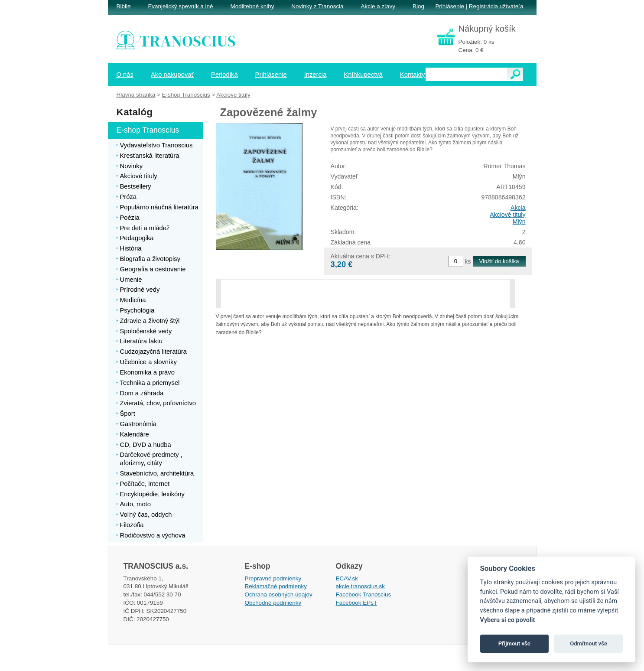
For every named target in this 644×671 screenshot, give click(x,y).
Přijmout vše (514, 643)
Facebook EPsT (357, 603)
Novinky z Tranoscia (317, 6)
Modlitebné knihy (252, 6)
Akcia (518, 208)
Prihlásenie (449, 6)
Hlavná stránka (136, 95)
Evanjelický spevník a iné (180, 6)
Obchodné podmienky (273, 603)
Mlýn (519, 221)
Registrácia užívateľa (496, 6)
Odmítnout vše (589, 643)
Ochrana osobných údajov (279, 594)
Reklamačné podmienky (276, 586)
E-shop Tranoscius (186, 95)
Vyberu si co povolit (508, 620)
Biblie (124, 6)
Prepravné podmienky (273, 578)
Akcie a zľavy (378, 6)
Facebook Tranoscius (364, 594)
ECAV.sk (347, 578)
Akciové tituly (507, 215)
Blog (418, 6)
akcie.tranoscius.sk (361, 586)
